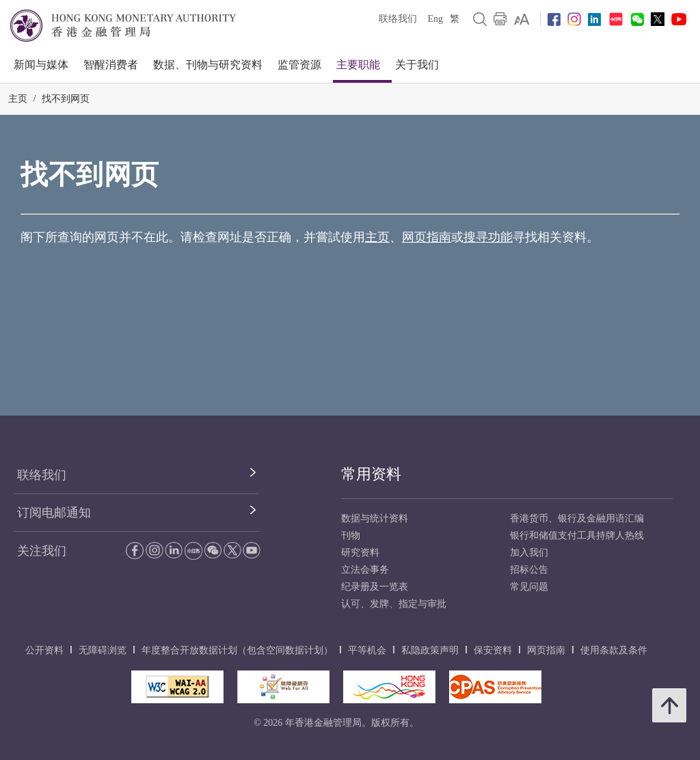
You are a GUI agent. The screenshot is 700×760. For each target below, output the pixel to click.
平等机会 (367, 650)
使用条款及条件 (614, 650)
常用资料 (371, 474)
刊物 (351, 535)
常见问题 (529, 587)
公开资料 (44, 650)
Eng (435, 19)
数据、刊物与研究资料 (208, 65)
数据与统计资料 (375, 518)
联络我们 (398, 19)
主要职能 (358, 65)
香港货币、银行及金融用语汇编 (577, 518)
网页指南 (427, 237)
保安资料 (493, 650)
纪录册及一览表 (375, 587)
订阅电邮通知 (54, 513)
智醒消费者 (111, 65)
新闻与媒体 (41, 65)
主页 (18, 99)
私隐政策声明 (430, 650)
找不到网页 (66, 99)
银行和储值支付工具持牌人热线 (577, 535)
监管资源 (299, 65)
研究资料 (360, 553)
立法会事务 (365, 570)
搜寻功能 (488, 237)
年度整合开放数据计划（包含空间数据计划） (237, 650)
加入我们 (529, 553)
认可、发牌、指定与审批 (394, 604)
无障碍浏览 (103, 650)
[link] (522, 19)
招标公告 (529, 570)
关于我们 (417, 65)
